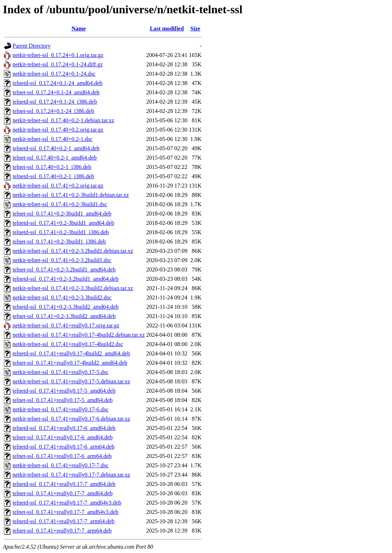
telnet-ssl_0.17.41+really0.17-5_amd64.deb (63, 400)
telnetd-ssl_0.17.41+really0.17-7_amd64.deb (64, 484)
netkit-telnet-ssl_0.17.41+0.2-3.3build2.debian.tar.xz (73, 288)
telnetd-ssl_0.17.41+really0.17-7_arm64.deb (64, 521)
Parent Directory (32, 46)
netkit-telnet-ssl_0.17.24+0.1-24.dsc (54, 74)
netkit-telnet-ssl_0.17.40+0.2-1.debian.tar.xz (63, 120)
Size (195, 29)
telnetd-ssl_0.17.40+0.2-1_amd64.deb (56, 148)
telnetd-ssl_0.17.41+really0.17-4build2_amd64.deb (71, 353)
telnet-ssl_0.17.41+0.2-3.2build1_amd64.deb (64, 270)
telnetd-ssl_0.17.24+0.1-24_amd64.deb (58, 83)
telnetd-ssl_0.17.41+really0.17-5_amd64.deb (64, 391)
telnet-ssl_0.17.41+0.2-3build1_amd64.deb (62, 214)
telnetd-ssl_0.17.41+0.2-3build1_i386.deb (61, 232)
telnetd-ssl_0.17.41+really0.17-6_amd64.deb (64, 428)
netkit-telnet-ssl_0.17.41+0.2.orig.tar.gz (58, 186)
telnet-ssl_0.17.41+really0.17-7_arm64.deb (62, 531)
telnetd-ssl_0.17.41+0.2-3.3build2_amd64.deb (66, 307)
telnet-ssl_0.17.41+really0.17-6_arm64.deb (62, 456)
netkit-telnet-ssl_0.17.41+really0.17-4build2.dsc (68, 344)
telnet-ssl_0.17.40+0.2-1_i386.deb (52, 167)
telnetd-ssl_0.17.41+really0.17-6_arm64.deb (64, 447)
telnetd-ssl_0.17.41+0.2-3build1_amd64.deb (63, 223)
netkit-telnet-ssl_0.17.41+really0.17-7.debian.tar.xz (71, 475)
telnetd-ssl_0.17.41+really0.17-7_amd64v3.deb (67, 503)
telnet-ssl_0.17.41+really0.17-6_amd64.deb (63, 437)
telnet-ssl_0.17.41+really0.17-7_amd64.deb (63, 493)
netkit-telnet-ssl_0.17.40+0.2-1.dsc (52, 139)
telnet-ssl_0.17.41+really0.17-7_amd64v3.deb (65, 512)
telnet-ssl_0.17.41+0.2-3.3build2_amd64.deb (64, 316)
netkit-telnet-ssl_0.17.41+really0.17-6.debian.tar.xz (71, 419)
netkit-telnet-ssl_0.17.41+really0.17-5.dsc (61, 372)
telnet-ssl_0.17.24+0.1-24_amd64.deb (56, 92)
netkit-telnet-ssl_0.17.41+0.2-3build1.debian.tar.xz (71, 195)
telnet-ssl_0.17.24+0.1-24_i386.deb (53, 111)
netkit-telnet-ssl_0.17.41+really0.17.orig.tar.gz (66, 325)
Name (78, 29)
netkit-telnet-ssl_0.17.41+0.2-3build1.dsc (60, 204)
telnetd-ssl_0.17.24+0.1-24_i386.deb (55, 102)
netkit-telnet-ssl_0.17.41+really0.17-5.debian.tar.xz (71, 381)
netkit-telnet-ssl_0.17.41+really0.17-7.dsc (61, 465)
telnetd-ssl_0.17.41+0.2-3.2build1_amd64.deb (66, 279)
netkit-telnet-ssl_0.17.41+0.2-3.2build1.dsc (62, 260)
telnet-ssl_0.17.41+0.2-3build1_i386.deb (59, 242)
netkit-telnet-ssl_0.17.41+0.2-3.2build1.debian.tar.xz (73, 251)
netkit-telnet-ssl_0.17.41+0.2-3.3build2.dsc (62, 297)
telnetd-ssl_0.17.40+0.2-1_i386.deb (53, 176)
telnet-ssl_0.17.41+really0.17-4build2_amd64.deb (70, 363)
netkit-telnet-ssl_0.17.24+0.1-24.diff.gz (58, 64)
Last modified (167, 29)
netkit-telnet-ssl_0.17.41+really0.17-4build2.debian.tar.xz (79, 335)
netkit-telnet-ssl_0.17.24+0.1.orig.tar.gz (58, 55)
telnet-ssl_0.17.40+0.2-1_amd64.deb (55, 158)
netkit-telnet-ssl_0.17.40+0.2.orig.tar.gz (58, 130)
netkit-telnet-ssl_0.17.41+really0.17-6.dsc (61, 409)
